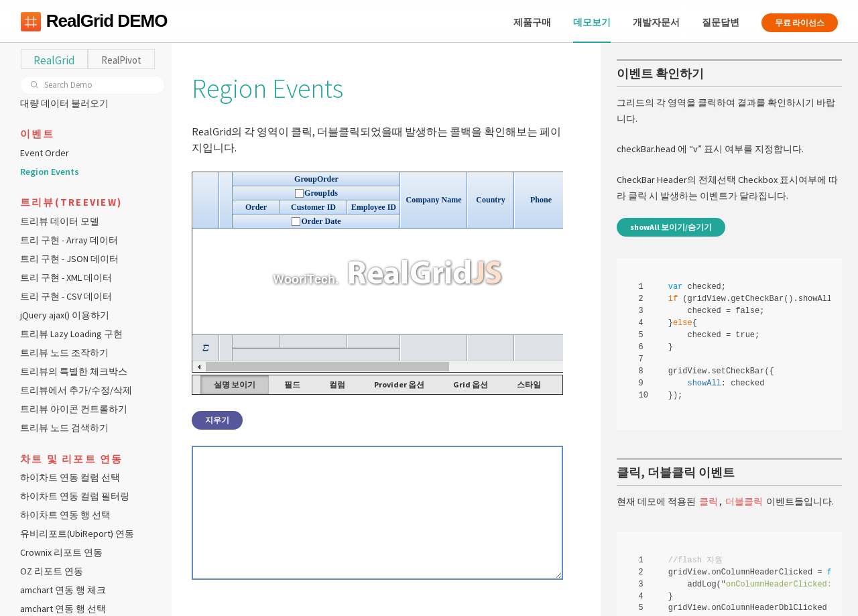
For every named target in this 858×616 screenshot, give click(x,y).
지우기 (220, 420)
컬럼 (339, 384)
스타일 (531, 384)
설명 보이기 (237, 384)
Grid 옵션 (473, 384)
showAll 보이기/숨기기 (671, 228)
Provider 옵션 (401, 384)
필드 (294, 384)
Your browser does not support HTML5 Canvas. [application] (379, 272)
